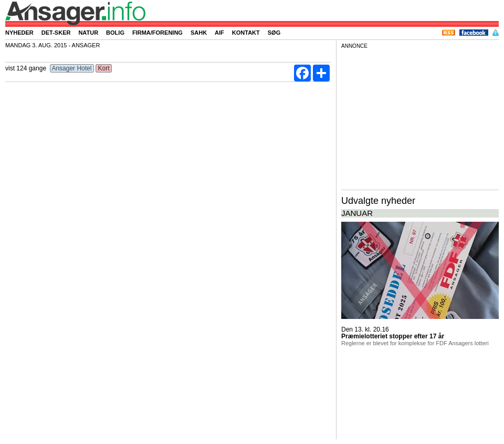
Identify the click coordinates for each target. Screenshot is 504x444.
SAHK (199, 33)
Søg (274, 33)
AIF (219, 33)
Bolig (115, 33)
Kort (104, 68)
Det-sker (56, 33)
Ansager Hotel (72, 68)
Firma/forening (157, 33)
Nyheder (19, 33)
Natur (88, 33)
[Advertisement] (420, 118)
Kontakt (246, 33)
